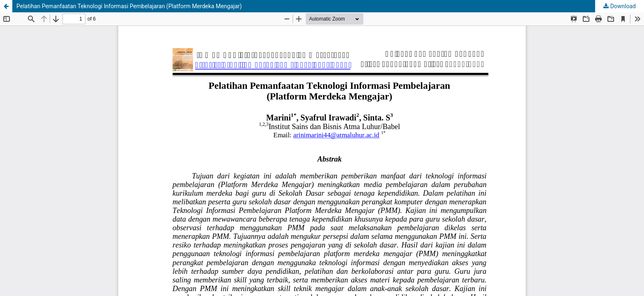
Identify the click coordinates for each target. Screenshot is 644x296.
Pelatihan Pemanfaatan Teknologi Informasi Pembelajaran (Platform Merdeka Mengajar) (129, 6)
